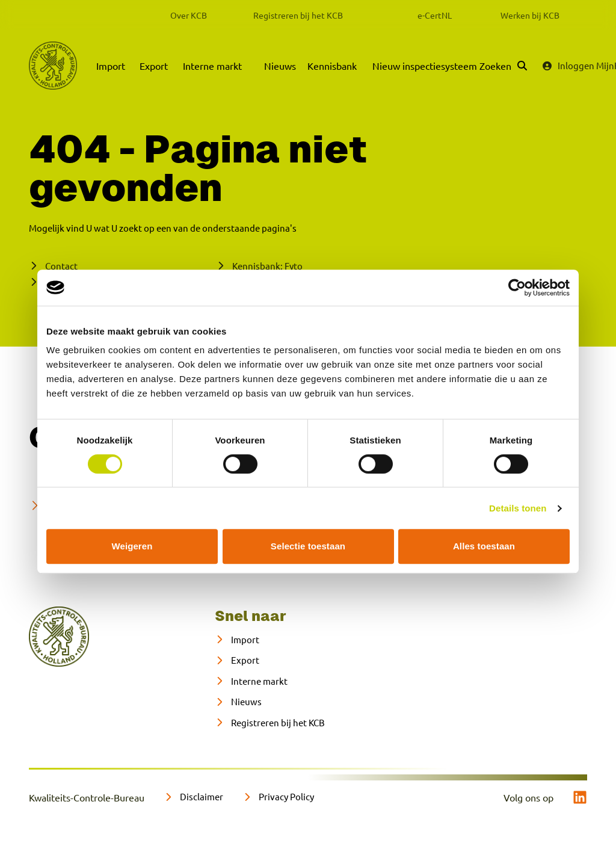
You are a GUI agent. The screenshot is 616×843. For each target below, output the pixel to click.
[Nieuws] (238, 702)
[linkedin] (580, 797)
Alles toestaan (484, 546)
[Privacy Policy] (278, 797)
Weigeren (132, 546)
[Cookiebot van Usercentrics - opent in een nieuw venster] (517, 288)
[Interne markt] (251, 681)
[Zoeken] (503, 66)
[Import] (237, 640)
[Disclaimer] (193, 797)
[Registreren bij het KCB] (270, 723)
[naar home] (59, 637)
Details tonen (518, 508)
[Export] (237, 660)
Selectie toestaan (308, 546)
